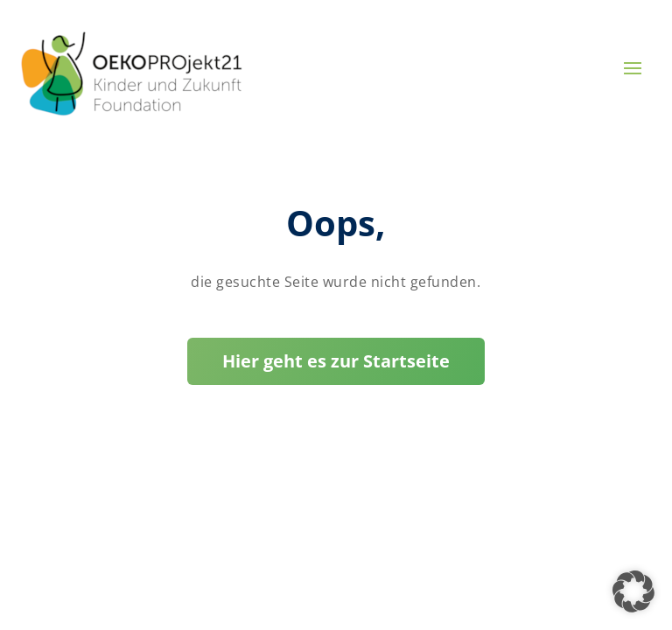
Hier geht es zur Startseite (336, 361)
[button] (633, 591)
